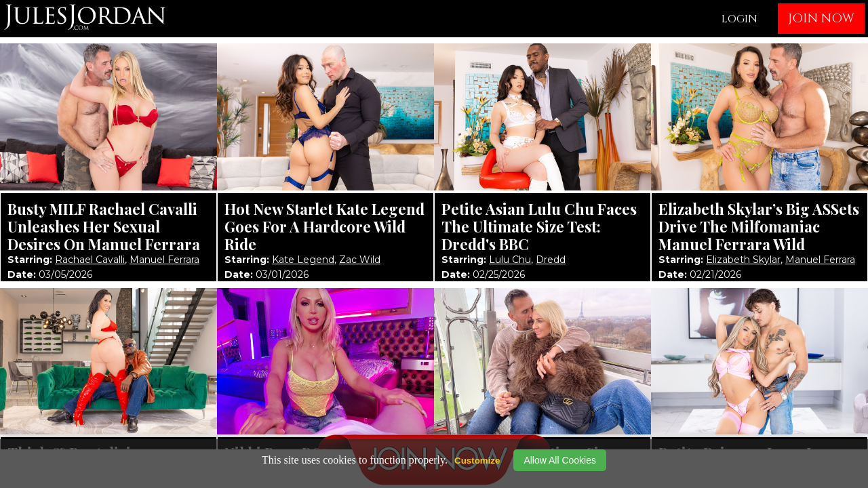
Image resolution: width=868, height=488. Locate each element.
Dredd (551, 260)
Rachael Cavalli (90, 260)
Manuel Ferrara (164, 260)
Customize (477, 461)
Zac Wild (360, 260)
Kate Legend (303, 260)
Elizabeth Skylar (743, 260)
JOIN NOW (821, 19)
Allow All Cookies (560, 460)
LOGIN (739, 19)
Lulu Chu (510, 260)
